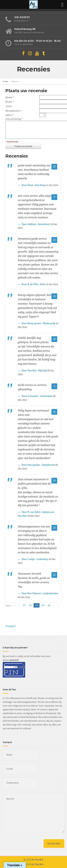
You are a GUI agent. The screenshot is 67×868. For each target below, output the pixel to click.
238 (30, 605)
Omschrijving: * (14, 119)
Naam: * (10, 97)
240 (43, 605)
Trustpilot (10, 626)
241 (49, 605)
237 (24, 605)
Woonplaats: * (14, 111)
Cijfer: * (10, 115)
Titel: (9, 106)
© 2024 (34, 860)
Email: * (10, 102)
